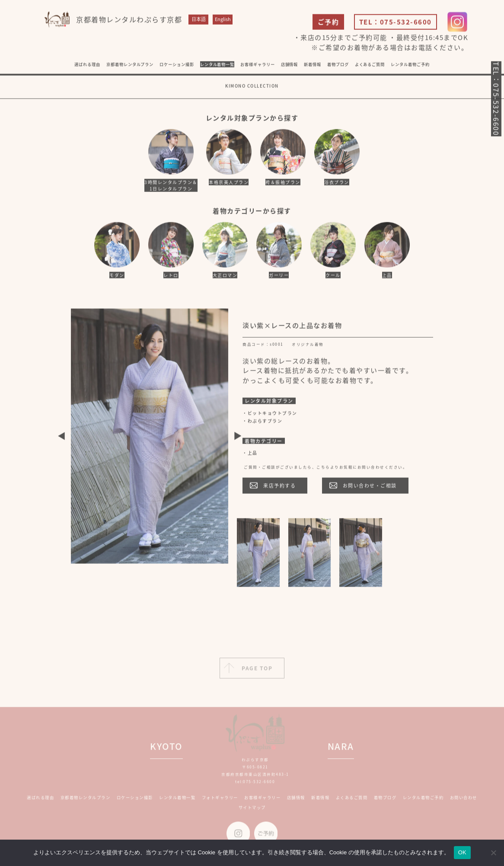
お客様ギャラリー (262, 801)
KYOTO (166, 750)
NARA (341, 750)
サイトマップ (252, 811)
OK (462, 852)
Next (238, 438)
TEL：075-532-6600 (396, 24)
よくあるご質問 (370, 66)
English (223, 21)
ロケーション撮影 (177, 66)
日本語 (199, 21)
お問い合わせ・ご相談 (370, 487)
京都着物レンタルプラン (130, 66)
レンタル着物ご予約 (410, 66)
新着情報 (320, 801)
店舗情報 (296, 801)
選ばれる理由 (87, 66)
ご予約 (329, 24)
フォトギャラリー (220, 801)
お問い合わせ (464, 801)
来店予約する (279, 487)
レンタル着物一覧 (217, 66)
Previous (61, 438)
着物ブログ (338, 66)
